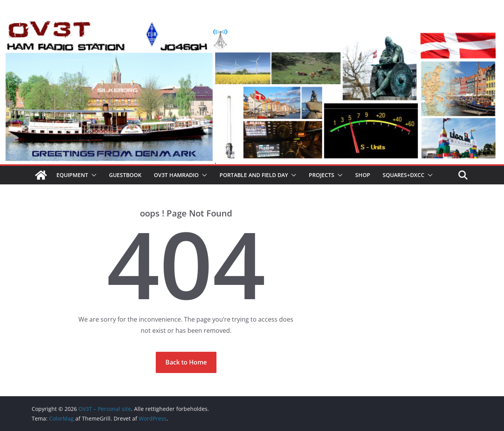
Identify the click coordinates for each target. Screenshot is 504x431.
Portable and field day (254, 175)
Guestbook (125, 175)
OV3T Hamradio (176, 175)
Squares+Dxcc (404, 175)
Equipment (72, 175)
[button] (92, 175)
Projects (322, 175)
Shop (363, 175)
